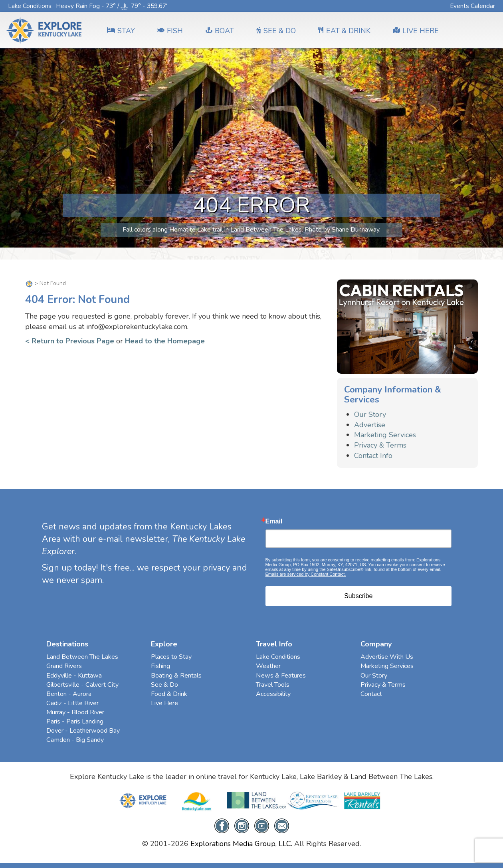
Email (274, 521)
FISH (170, 31)
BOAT (220, 31)
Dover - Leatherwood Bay (83, 731)
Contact (371, 694)
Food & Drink (169, 694)
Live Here (164, 703)
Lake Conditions (30, 6)
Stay (121, 31)
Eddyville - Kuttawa (74, 676)
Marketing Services (385, 435)
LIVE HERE (416, 31)
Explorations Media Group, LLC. (241, 844)
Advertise (370, 425)
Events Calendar (472, 6)
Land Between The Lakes (82, 657)
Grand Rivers (64, 666)
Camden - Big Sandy (75, 740)
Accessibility (273, 694)
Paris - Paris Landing (75, 721)
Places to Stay (171, 657)
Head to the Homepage (165, 341)
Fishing (160, 666)
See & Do (164, 685)
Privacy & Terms (380, 445)
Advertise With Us (387, 657)
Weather (268, 666)
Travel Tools (273, 685)
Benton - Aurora (69, 694)
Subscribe (358, 596)
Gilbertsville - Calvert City (82, 685)
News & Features (281, 676)
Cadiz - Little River (72, 703)
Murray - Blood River (75, 712)
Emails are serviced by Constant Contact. (306, 574)
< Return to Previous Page (70, 341)
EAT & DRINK (344, 31)
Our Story (370, 414)
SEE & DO (276, 31)
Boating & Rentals (176, 676)
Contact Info (373, 456)
